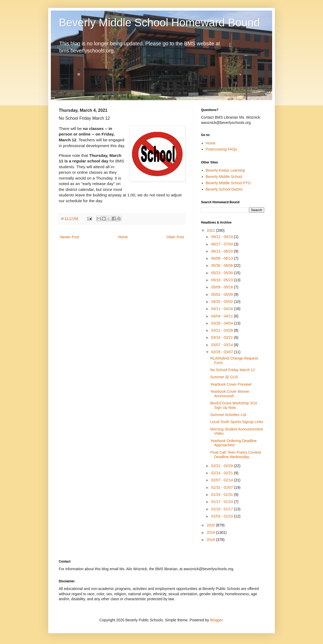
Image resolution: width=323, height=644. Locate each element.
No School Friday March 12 (233, 370)
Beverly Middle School (224, 177)
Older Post (175, 237)
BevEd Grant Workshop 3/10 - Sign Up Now (235, 405)
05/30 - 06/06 (222, 265)
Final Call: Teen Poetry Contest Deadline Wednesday (236, 455)
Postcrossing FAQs (221, 149)
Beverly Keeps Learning (225, 170)
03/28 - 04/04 (222, 323)
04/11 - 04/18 (222, 309)
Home (123, 237)
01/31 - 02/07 (222, 487)
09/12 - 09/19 (222, 237)
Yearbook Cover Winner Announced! (230, 394)
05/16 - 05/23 (222, 280)
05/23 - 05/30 (222, 273)
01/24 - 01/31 (222, 495)
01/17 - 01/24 (222, 502)
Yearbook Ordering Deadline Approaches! (233, 443)
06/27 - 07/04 (222, 244)
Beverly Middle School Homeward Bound (159, 23)
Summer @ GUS (224, 377)
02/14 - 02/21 (222, 473)
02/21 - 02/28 (222, 466)
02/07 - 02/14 (222, 480)
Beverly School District (224, 189)
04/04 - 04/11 (222, 316)
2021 (211, 230)
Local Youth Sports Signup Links (237, 422)
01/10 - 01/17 (222, 509)
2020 (211, 525)
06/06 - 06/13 (222, 258)
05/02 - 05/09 (222, 294)
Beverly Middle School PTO (228, 183)
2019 (211, 532)
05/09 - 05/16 (222, 287)
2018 (211, 540)
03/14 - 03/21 (222, 337)
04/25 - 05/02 (222, 302)
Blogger (216, 620)
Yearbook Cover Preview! (231, 384)
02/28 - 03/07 (222, 352)
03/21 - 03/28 (222, 330)
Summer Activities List (228, 415)
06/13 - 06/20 (222, 251)
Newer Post (70, 237)
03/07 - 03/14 (222, 345)
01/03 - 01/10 (222, 516)
